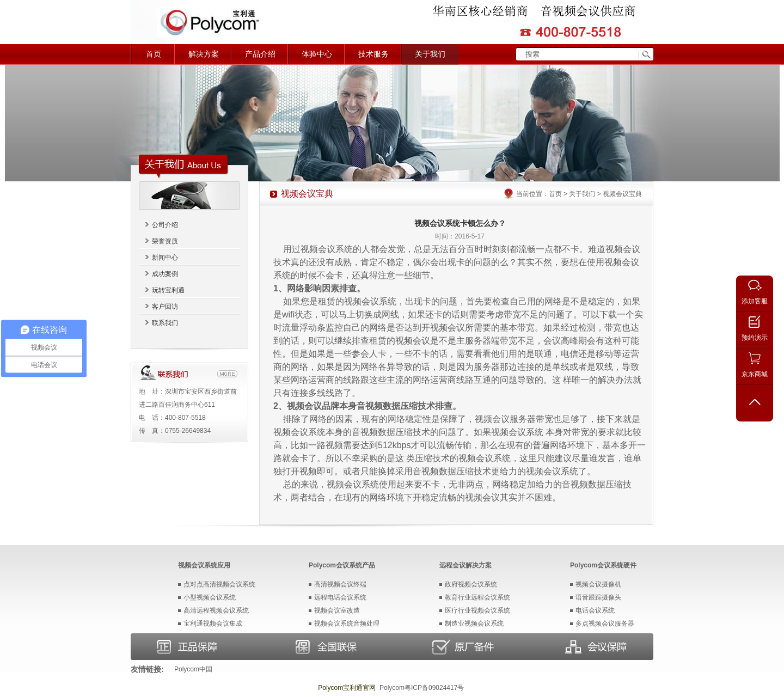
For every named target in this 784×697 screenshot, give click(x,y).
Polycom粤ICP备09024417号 (422, 688)
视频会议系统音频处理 (347, 623)
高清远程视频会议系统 (216, 610)
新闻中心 (165, 258)
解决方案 (204, 54)
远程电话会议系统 (340, 597)
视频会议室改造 (337, 610)
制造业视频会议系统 (474, 623)
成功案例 (165, 274)
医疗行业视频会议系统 (477, 610)
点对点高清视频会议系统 (219, 584)
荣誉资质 (165, 241)
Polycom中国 (193, 669)
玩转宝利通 (168, 290)
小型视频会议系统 (210, 597)
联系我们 (165, 323)
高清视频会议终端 (340, 584)
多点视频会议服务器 (605, 623)
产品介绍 (260, 54)
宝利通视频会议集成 (213, 623)
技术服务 (373, 54)
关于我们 (430, 54)
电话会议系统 (595, 610)
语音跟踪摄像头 (598, 597)
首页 (154, 54)
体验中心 (317, 54)
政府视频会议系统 (471, 584)
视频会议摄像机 (598, 584)
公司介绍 (165, 225)
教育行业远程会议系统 (477, 597)
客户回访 (165, 307)
